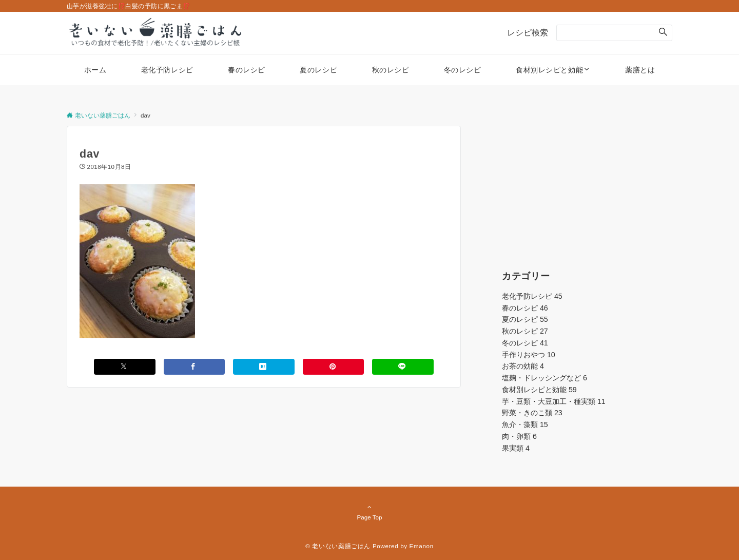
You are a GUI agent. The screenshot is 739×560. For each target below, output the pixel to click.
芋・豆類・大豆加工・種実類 (554, 401)
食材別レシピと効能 (539, 390)
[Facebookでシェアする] (195, 367)
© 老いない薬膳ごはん (338, 546)
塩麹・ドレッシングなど (544, 378)
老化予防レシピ (532, 296)
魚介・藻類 (525, 424)
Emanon (422, 546)
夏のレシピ (525, 319)
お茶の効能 (523, 366)
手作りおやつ (529, 355)
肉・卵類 (519, 436)
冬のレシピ (525, 343)
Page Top (369, 512)
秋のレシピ (525, 331)
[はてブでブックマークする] (264, 367)
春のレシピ (525, 308)
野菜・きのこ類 (532, 413)
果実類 (516, 448)
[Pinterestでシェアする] (334, 367)
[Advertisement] (587, 190)
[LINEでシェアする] (403, 367)
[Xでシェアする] (125, 367)
